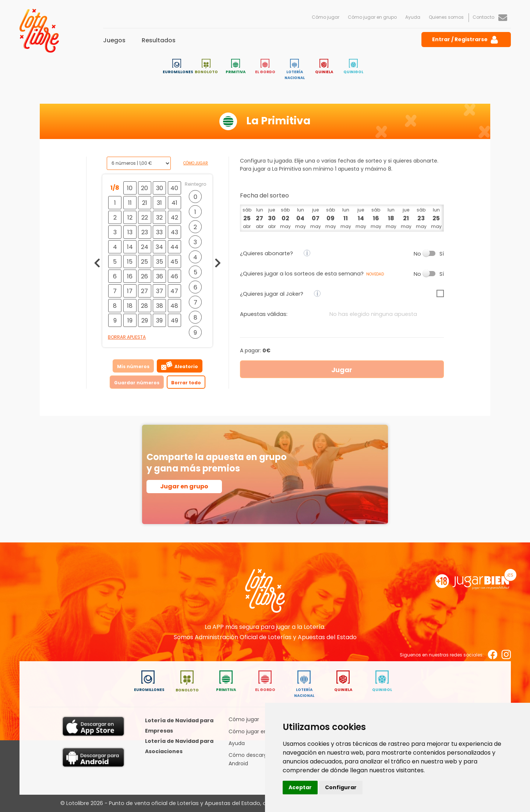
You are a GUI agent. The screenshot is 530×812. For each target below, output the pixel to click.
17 (130, 291)
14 (130, 247)
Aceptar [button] (300, 787)
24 (145, 247)
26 (144, 276)
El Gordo (265, 67)
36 (160, 276)
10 (130, 188)
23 (145, 232)
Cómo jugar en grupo (372, 17)
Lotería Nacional (295, 70)
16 (130, 276)
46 (174, 276)
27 (144, 291)
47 (174, 291)
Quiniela (324, 67)
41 (174, 203)
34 (159, 247)
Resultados (159, 40)
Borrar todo (186, 383)
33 (159, 232)
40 (174, 188)
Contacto (490, 17)
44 (174, 247)
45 (174, 262)
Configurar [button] (341, 787)
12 (130, 218)
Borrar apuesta (127, 337)
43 (174, 232)
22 (145, 218)
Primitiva (236, 67)
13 (130, 232)
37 (160, 291)
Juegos (114, 40)
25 (144, 262)
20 (144, 188)
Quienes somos (446, 17)
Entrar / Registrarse (466, 40)
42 (174, 218)
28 (144, 306)
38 (160, 306)
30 (160, 188)
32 (159, 218)
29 (145, 320)
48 (174, 306)
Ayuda (413, 17)
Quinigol (353, 67)
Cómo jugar (326, 17)
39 (159, 320)
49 (174, 320)
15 (130, 262)
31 (159, 203)
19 (130, 320)
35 (160, 262)
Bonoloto (206, 67)
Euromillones (178, 67)
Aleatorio (180, 366)
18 (130, 306)
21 (145, 203)
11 (130, 203)
